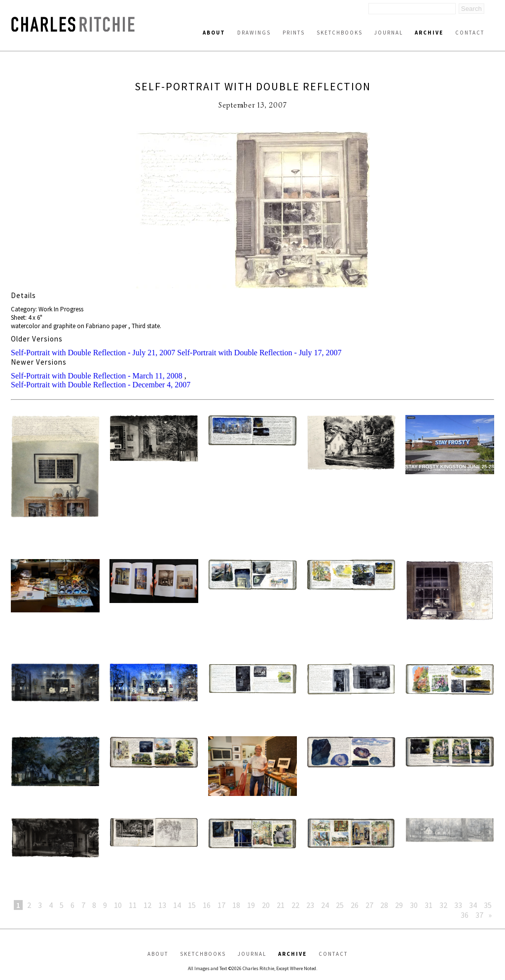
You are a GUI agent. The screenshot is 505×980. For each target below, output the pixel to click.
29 (399, 905)
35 (488, 905)
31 (429, 905)
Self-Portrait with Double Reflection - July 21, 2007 (93, 353)
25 (340, 905)
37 (479, 915)
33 (458, 905)
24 (325, 905)
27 (369, 905)
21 (281, 905)
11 (133, 905)
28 (384, 905)
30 (414, 905)
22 (295, 905)
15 (192, 905)
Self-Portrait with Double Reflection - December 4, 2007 (101, 385)
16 (207, 905)
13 (162, 905)
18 (236, 905)
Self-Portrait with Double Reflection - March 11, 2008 (97, 376)
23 (310, 905)
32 (443, 905)
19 (251, 905)
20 (266, 905)
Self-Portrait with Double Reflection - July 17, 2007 (259, 353)
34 (473, 905)
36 (465, 915)
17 (221, 905)
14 (177, 905)
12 (147, 905)
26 (355, 905)
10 (118, 905)
